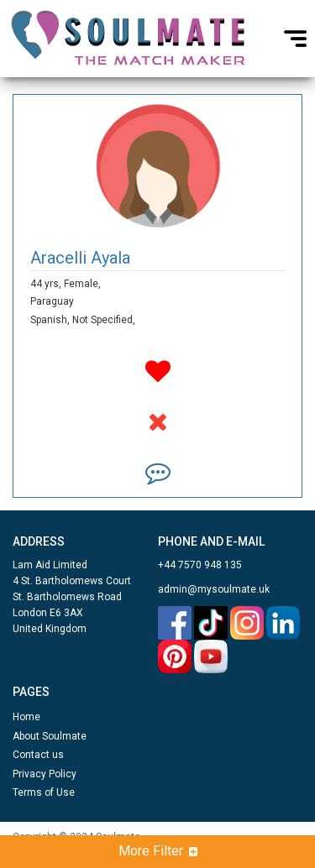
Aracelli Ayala (80, 258)
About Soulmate (50, 736)
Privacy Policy (45, 774)
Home (26, 717)
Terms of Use (44, 792)
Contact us (38, 755)
